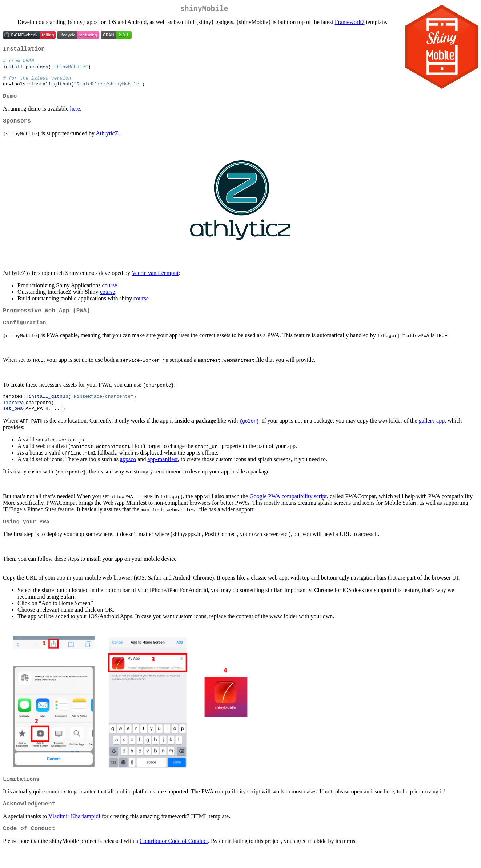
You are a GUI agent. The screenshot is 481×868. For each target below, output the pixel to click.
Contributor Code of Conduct (174, 859)
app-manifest (163, 473)
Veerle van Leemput (155, 282)
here (75, 117)
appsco (128, 473)
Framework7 (350, 23)
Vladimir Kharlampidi (74, 833)
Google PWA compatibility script (288, 510)
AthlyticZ (107, 143)
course (109, 295)
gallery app (432, 434)
